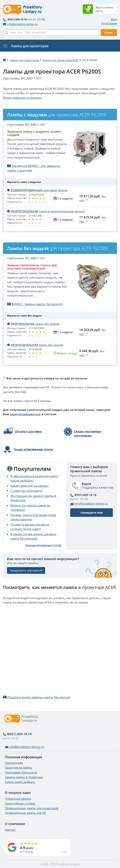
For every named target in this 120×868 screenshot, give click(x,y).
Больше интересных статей (43, 545)
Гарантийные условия (20, 803)
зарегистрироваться (25, 414)
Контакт (10, 830)
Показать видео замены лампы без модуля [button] (37, 697)
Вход (114, 19)
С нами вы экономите (26, 491)
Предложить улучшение (26, 570)
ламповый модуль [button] (37, 190)
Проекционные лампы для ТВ (25, 813)
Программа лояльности (21, 772)
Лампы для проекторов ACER (60, 60)
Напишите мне (92, 513)
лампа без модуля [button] (33, 324)
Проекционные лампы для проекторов (32, 808)
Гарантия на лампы (19, 768)
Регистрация (109, 23)
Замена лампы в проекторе (24, 777)
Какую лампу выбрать (20, 782)
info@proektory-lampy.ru (20, 24)
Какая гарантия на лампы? (29, 486)
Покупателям (14, 763)
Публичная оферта (18, 799)
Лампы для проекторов (24, 60)
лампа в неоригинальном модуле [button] (46, 211)
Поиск (109, 32)
